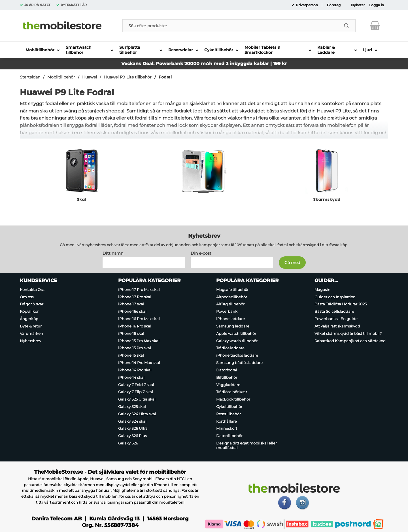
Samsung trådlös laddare (239, 363)
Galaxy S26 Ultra (133, 429)
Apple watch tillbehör (236, 333)
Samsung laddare (233, 326)
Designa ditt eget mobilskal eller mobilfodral (246, 445)
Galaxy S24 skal (132, 421)
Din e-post (201, 253)
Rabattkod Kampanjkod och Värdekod (350, 341)
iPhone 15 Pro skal (135, 348)
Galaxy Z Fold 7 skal (136, 385)
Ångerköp (29, 319)
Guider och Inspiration (335, 297)
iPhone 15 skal (131, 355)
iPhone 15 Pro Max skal (139, 341)
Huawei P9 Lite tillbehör (128, 77)
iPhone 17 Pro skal (135, 297)
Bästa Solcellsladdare (334, 311)
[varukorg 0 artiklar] (375, 25)
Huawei (90, 77)
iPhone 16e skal (132, 311)
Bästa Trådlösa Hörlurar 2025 (341, 304)
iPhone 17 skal (131, 304)
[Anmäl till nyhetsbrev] (292, 263)
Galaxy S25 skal (132, 407)
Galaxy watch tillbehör (237, 341)
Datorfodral (227, 370)
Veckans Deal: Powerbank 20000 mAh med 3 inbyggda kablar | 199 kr (204, 64)
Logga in (377, 5)
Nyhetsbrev (30, 341)
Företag (334, 5)
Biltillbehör (227, 377)
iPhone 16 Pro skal (135, 326)
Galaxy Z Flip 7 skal (136, 392)
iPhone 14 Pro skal (135, 370)
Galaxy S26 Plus (132, 436)
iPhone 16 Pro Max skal (139, 319)
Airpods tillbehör (232, 297)
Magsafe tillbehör (232, 290)
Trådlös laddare (230, 348)
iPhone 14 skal (131, 377)
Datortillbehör (229, 436)
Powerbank (227, 311)
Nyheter (358, 5)
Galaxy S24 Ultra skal (137, 414)
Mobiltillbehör (61, 77)
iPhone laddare (230, 319)
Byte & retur (31, 326)
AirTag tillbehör (230, 304)
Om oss (27, 297)
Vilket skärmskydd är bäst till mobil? (348, 333)
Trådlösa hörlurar (232, 392)
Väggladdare (228, 385)
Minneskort (227, 429)
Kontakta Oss (32, 290)
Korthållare (227, 421)
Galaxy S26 (128, 443)
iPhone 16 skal (131, 333)
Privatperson (306, 5)
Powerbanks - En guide (336, 319)
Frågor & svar (32, 304)
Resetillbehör (229, 414)
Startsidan (30, 77)
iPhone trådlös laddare (237, 355)
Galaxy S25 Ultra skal (137, 399)
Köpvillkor (29, 311)
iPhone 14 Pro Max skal (139, 363)
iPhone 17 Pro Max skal (139, 290)
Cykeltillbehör (229, 407)
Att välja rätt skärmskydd (337, 326)
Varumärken (31, 333)
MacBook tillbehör (233, 399)
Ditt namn (113, 253)
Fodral (165, 77)
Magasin (322, 290)
